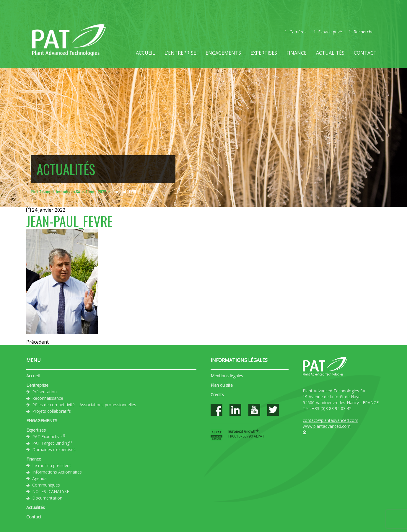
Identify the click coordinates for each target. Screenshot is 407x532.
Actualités (330, 53)
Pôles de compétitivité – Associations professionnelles (84, 405)
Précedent (38, 342)
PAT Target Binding (52, 443)
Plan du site (222, 385)
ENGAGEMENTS (223, 53)
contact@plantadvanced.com (331, 420)
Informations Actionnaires (57, 472)
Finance (297, 53)
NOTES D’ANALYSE (51, 491)
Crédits (217, 395)
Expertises (264, 53)
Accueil (145, 53)
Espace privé (328, 32)
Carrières (296, 32)
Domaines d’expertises (54, 449)
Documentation (47, 498)
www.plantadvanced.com (327, 426)
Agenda (39, 478)
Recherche (361, 32)
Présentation (44, 392)
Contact (365, 53)
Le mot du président (52, 465)
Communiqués (46, 485)
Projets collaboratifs (52, 411)
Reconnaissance (48, 398)
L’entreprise (180, 53)
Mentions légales (227, 376)
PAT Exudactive (49, 436)
